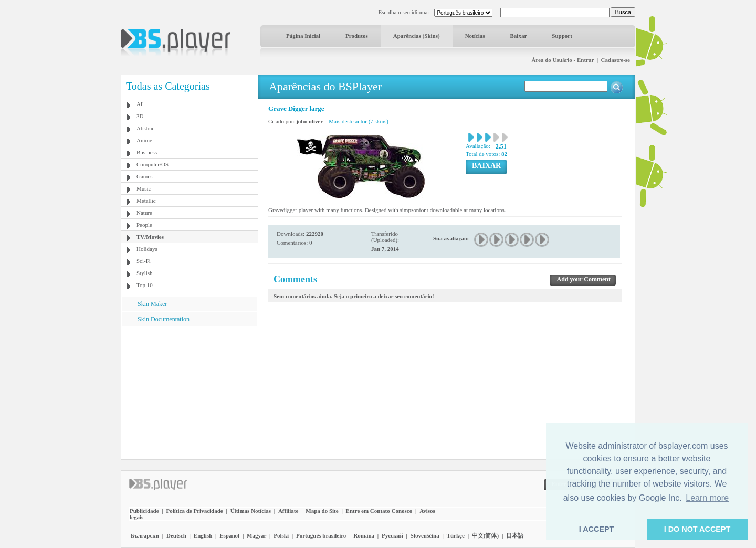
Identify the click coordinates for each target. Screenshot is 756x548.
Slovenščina (425, 535)
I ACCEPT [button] (597, 529)
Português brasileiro (321, 535)
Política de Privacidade (195, 511)
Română (364, 535)
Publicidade (144, 511)
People (144, 225)
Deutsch (176, 535)
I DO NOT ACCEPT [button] (697, 529)
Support (562, 36)
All (140, 104)
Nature (144, 213)
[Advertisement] (190, 392)
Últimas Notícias (251, 511)
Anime (144, 140)
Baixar (519, 36)
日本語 (515, 535)
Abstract (146, 128)
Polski (281, 535)
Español (229, 535)
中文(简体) (485, 535)
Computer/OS (153, 164)
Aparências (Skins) (417, 36)
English (203, 535)
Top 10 (145, 285)
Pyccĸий (392, 535)
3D (140, 116)
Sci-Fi (144, 261)
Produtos (357, 36)
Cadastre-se (616, 60)
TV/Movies (150, 237)
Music (144, 188)
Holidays (147, 249)
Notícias (475, 36)
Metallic (146, 201)
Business (147, 152)
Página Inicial (303, 36)
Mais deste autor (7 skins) (359, 121)
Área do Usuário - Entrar (563, 60)
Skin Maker (152, 304)
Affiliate (288, 511)
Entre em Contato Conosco (379, 511)
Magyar (256, 535)
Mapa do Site (322, 511)
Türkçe (456, 535)
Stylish (145, 273)
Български (145, 535)
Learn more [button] (707, 498)
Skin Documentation (164, 319)
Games (145, 176)
